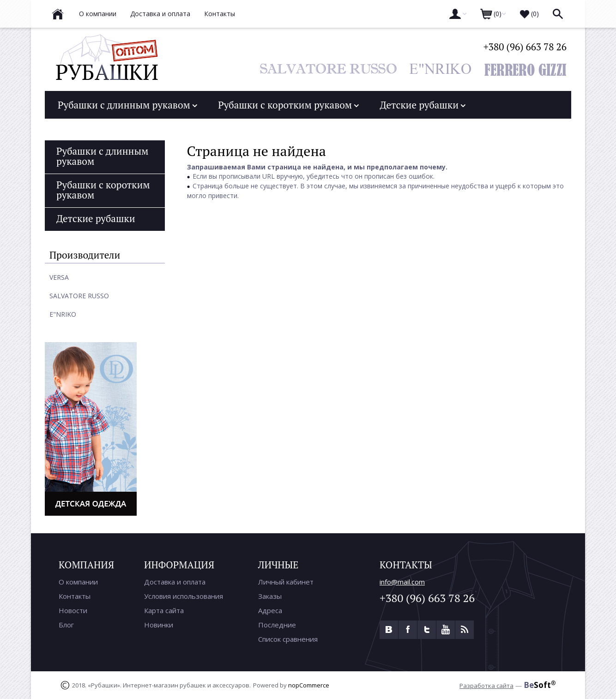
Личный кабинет (286, 581)
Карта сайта (164, 610)
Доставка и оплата (175, 581)
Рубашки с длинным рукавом (127, 104)
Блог (66, 624)
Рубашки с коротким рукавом (288, 104)
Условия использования (184, 596)
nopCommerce (309, 685)
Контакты (75, 596)
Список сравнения (288, 639)
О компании (78, 581)
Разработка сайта (486, 685)
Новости (73, 610)
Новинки (159, 624)
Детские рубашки (423, 104)
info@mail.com (402, 581)
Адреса (270, 610)
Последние (277, 624)
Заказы (270, 596)
